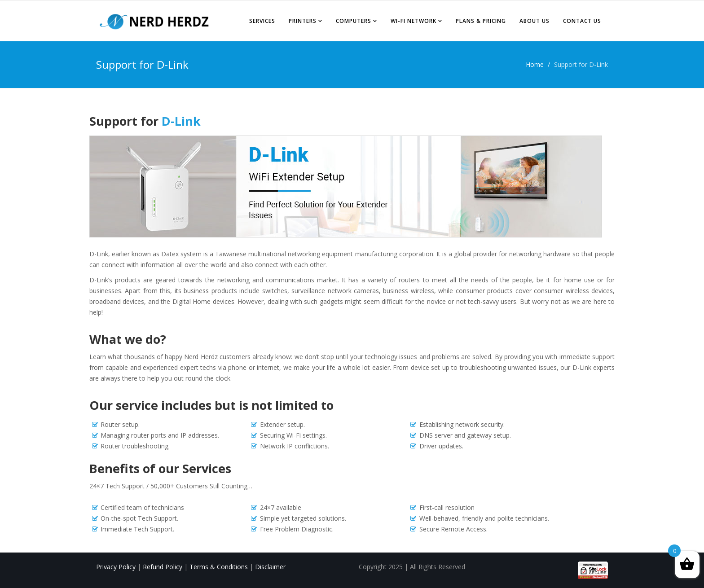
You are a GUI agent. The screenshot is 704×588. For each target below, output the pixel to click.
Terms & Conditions (220, 567)
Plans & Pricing (481, 21)
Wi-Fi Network (414, 21)
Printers (303, 21)
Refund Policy (163, 567)
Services (262, 21)
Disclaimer (270, 567)
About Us (535, 21)
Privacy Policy (116, 567)
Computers (354, 21)
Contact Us (582, 21)
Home (535, 64)
